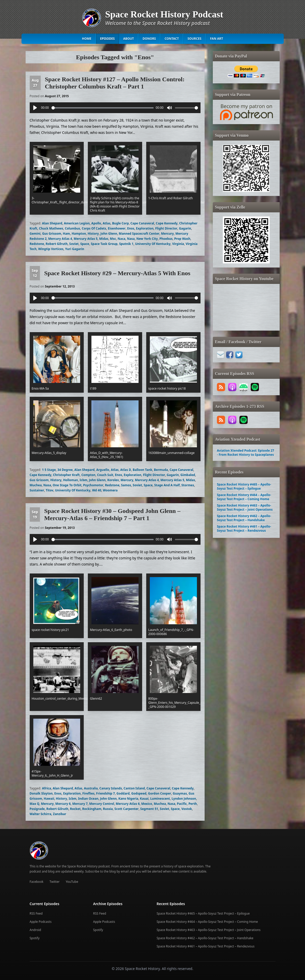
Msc (113, 239)
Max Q (35, 804)
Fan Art (217, 39)
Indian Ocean (88, 799)
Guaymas (180, 793)
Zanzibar (60, 814)
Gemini (35, 234)
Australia (91, 788)
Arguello (103, 470)
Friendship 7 (105, 793)
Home (87, 39)
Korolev (113, 480)
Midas (104, 239)
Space (85, 244)
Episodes (107, 39)
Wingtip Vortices (51, 249)
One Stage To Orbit (67, 485)
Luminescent (160, 799)
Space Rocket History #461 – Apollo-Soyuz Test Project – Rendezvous (244, 528)
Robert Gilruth (57, 244)
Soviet (74, 244)
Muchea (36, 485)
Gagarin (185, 228)
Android (35, 930)
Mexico (147, 804)
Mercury (167, 234)
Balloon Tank (143, 470)
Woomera (110, 490)
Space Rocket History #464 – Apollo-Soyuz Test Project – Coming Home (244, 497)
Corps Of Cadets (94, 228)
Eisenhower (117, 228)
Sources (194, 39)
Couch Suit (105, 475)
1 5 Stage (49, 470)
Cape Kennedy (167, 223)
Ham (66, 234)
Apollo (96, 223)
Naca (121, 239)
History (93, 234)
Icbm (83, 480)
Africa (46, 788)
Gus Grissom (52, 234)
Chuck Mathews (51, 228)
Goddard (123, 793)
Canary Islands (111, 788)
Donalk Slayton (41, 793)
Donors (149, 39)
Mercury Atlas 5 (86, 239)
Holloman (70, 480)
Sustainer (37, 490)
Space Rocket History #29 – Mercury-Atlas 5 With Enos (117, 273)
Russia (108, 809)
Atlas (107, 223)
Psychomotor (93, 485)
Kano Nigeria (128, 799)
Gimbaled (188, 475)
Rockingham (92, 809)
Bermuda (161, 470)
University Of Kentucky (153, 244)
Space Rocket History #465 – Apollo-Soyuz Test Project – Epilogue (244, 486)
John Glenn (109, 234)
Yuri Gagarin (75, 249)
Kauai (144, 799)
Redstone (37, 244)
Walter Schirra (41, 814)
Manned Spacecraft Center (139, 234)
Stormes (188, 485)
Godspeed (139, 793)
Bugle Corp (120, 223)
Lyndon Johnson (184, 799)
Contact (172, 39)
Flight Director (166, 228)
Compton (88, 475)
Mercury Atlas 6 (128, 804)
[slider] (103, 108)
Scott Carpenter (127, 809)
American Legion (77, 223)
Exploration (145, 228)
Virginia (178, 244)
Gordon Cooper (160, 793)
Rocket (75, 809)
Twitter (54, 882)
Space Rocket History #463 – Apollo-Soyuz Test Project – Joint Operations (245, 507)
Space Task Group (104, 244)
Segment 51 (149, 809)
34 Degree (65, 470)
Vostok (187, 809)
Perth (193, 804)
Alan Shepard (52, 223)
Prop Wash (182, 239)
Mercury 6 (63, 804)
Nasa (131, 239)
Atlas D (125, 470)
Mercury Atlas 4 (60, 239)
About (129, 39)
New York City (147, 239)
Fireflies (88, 793)
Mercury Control (102, 804)
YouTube (72, 882)
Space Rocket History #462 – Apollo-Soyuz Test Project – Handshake (244, 518)
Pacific (182, 804)
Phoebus (166, 239)
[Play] (35, 108)
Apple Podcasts (41, 922)
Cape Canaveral (142, 223)
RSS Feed (36, 913)
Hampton (79, 234)
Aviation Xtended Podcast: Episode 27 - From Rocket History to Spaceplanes (245, 453)
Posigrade (37, 809)
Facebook (37, 882)
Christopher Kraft (66, 475)
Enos (131, 228)
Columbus (72, 228)
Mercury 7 (80, 804)
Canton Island (134, 788)
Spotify (35, 938)
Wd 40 (97, 490)
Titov (50, 490)
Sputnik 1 (126, 244)
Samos (126, 485)
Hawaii (49, 799)
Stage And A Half (167, 485)
